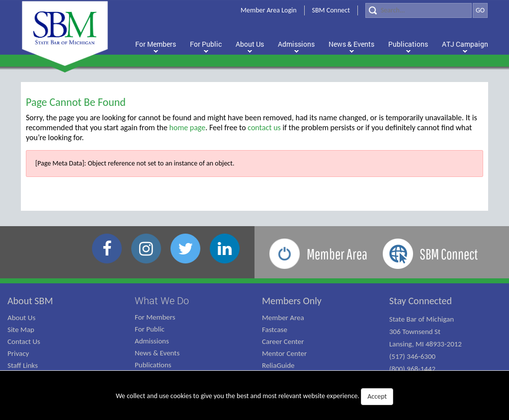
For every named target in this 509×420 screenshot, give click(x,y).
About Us (21, 318)
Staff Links (23, 365)
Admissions (152, 341)
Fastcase (275, 330)
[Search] (419, 10)
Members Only (292, 301)
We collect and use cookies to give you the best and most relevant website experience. (254, 397)
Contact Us (24, 341)
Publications (153, 365)
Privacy (18, 353)
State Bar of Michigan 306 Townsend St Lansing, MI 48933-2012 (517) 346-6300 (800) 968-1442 (425, 344)
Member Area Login (269, 10)
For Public (150, 329)
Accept (377, 396)
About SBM (30, 301)
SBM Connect (331, 10)
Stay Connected (421, 301)
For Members (155, 317)
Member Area (283, 318)
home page (188, 127)
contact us (264, 127)
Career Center (283, 341)
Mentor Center (284, 353)
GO (480, 10)
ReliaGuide (278, 365)
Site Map (21, 330)
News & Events (157, 353)
